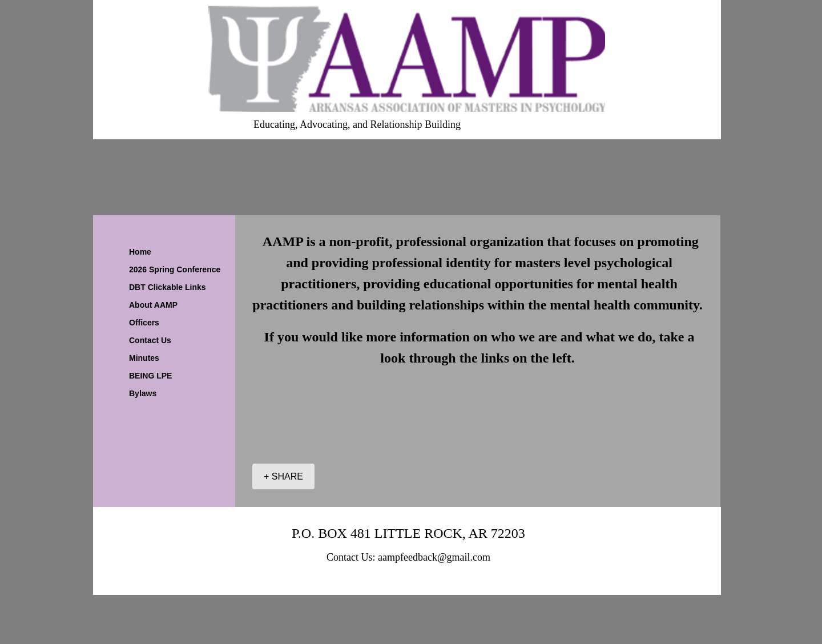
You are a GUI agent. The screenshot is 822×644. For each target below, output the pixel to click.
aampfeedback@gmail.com (434, 557)
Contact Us (150, 340)
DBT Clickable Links (168, 287)
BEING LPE (150, 376)
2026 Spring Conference (175, 269)
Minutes (144, 358)
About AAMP (153, 305)
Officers (144, 323)
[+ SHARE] (283, 476)
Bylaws (143, 393)
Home (140, 252)
